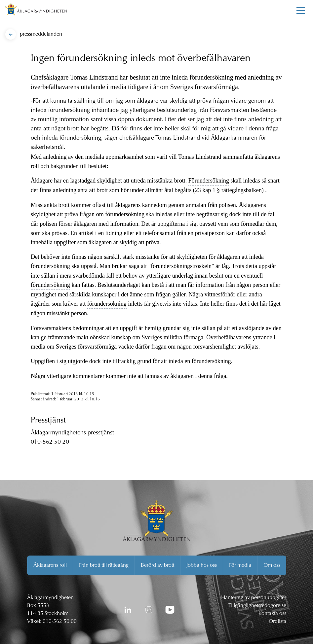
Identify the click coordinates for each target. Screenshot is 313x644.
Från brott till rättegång (104, 565)
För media (240, 565)
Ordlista (277, 622)
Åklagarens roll (50, 565)
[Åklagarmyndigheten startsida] (36, 10)
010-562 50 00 (60, 622)
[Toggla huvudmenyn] (301, 11)
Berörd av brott (157, 565)
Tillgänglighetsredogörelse (257, 606)
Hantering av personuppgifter (254, 598)
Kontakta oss (272, 614)
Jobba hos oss (202, 565)
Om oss (272, 565)
